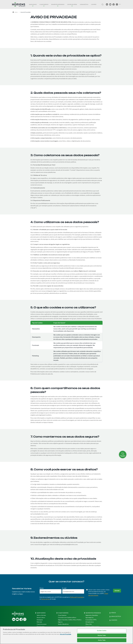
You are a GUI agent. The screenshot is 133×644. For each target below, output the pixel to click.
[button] (33, 4)
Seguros (60, 622)
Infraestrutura (90, 622)
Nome (42, 588)
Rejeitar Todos (102, 635)
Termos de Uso (46, 599)
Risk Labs (39, 622)
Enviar (117, 591)
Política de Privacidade (77, 597)
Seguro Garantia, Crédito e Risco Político (70, 620)
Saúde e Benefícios (63, 624)
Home (15, 12)
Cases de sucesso (42, 624)
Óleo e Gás (89, 624)
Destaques (40, 620)
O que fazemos (62, 615)
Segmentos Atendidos (92, 615)
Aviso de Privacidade (25, 12)
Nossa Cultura (41, 617)
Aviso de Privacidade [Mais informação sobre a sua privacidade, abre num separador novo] (66, 634)
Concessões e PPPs (91, 620)
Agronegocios (89, 617)
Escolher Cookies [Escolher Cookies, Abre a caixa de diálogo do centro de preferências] (102, 631)
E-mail (64, 588)
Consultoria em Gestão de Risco (67, 617)
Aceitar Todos (102, 640)
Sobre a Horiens (41, 615)
